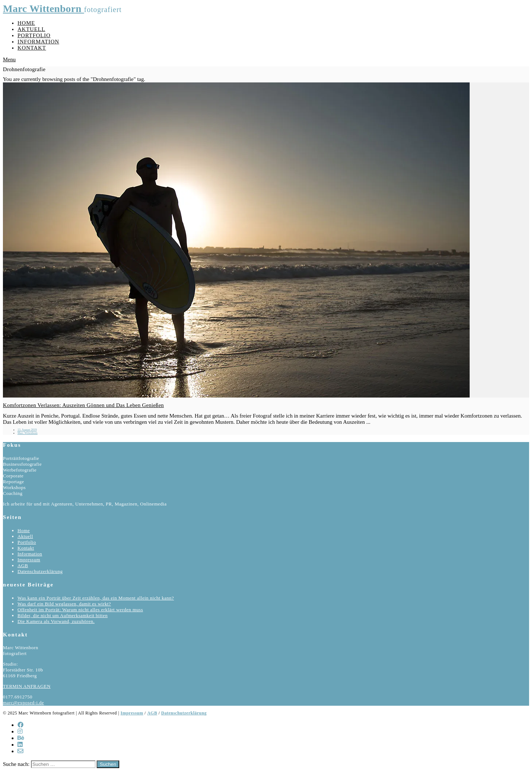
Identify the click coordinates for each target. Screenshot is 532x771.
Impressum (29, 560)
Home (26, 23)
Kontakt (32, 48)
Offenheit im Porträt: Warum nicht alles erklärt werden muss (80, 610)
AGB (23, 565)
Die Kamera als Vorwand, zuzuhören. (56, 621)
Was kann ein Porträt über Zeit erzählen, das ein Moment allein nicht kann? (96, 598)
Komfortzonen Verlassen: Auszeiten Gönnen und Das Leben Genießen (83, 405)
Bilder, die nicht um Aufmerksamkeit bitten (63, 615)
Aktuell (31, 29)
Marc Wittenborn (44, 9)
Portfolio (34, 35)
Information (38, 42)
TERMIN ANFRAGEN (27, 686)
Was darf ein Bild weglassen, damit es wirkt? (64, 604)
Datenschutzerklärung (40, 571)
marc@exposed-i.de (24, 703)
